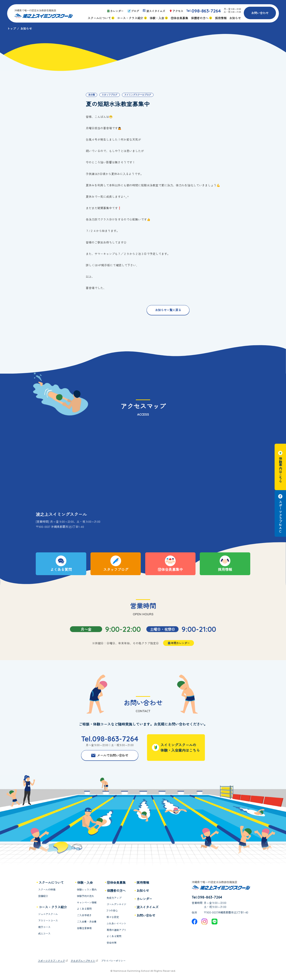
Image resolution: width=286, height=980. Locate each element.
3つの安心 (112, 910)
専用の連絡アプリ (116, 930)
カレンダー (144, 899)
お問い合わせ (260, 13)
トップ (12, 28)
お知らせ (143, 891)
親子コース (44, 927)
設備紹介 (43, 896)
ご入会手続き (84, 915)
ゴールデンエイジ (116, 904)
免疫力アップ (114, 898)
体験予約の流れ (85, 896)
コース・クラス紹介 (53, 907)
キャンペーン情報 (87, 902)
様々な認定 (113, 917)
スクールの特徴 (47, 889)
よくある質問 (84, 909)
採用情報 (143, 882)
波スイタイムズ (147, 907)
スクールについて (51, 882)
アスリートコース (48, 920)
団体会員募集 (116, 882)
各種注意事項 (84, 928)
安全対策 (111, 943)
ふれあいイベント (116, 923)
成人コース (44, 933)
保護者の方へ (116, 891)
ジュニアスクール (48, 914)
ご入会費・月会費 (87, 922)
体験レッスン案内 (87, 889)
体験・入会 (85, 882)
